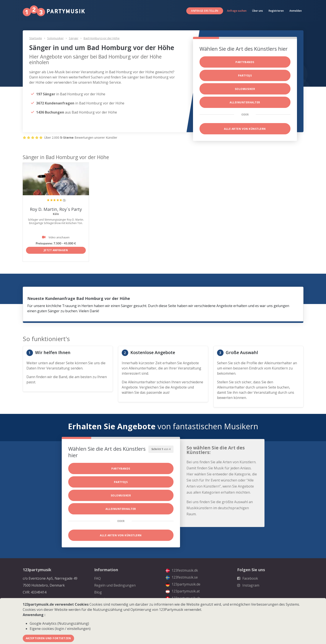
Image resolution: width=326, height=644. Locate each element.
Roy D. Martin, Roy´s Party (56, 209)
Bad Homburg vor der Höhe (102, 38)
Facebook (248, 578)
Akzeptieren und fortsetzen (48, 638)
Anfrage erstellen (205, 11)
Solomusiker (55, 38)
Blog (98, 592)
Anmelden (296, 11)
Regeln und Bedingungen (115, 585)
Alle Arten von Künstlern (245, 129)
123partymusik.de (183, 584)
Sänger (74, 38)
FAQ (97, 578)
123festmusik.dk (182, 570)
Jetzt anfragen (56, 250)
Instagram (248, 585)
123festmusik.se (182, 577)
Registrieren (276, 11)
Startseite (36, 38)
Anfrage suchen (237, 11)
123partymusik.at (183, 591)
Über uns (258, 11)
